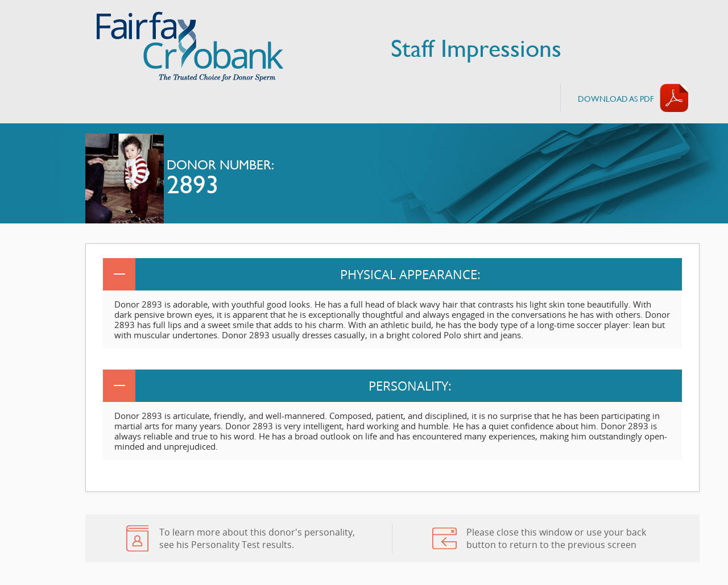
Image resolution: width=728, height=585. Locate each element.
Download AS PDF (616, 99)
